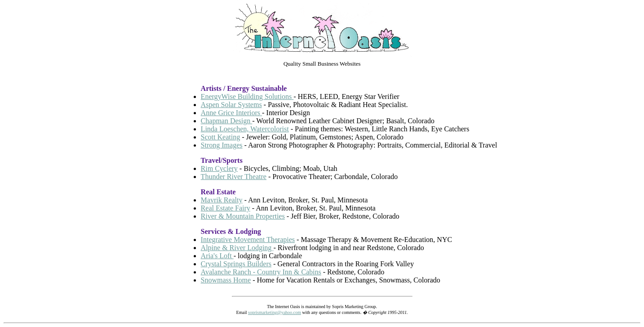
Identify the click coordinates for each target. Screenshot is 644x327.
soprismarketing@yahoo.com (275, 312)
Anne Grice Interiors (231, 113)
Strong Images (222, 145)
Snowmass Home (226, 280)
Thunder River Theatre (234, 177)
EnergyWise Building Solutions (247, 96)
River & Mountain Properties (243, 216)
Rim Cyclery (219, 168)
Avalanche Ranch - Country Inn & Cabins (261, 272)
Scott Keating (221, 137)
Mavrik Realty (222, 200)
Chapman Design (227, 121)
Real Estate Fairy (226, 208)
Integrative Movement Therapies (248, 240)
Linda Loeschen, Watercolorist (245, 129)
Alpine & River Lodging (237, 248)
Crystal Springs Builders (236, 264)
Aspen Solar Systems (231, 105)
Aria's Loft (217, 256)
